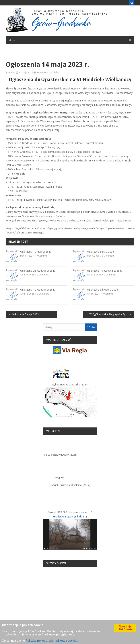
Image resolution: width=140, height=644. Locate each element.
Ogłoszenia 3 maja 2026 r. (102, 252)
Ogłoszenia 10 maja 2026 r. (36, 252)
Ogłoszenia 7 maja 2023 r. (27, 314)
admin (11, 73)
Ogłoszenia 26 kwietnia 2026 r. (38, 271)
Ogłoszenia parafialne (48, 73)
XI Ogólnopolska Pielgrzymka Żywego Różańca (112, 314)
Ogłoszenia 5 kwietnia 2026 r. (104, 290)
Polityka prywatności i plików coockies (52, 641)
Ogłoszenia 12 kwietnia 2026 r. (38, 290)
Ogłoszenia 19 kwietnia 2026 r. (104, 271)
